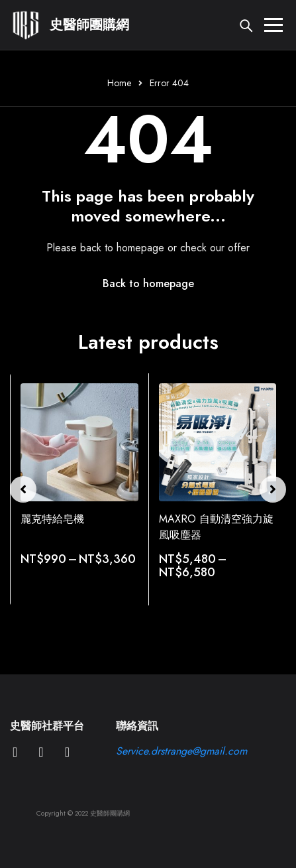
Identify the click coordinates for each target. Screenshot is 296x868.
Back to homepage (148, 283)
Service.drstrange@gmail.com (181, 751)
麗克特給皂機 (52, 519)
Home (119, 83)
